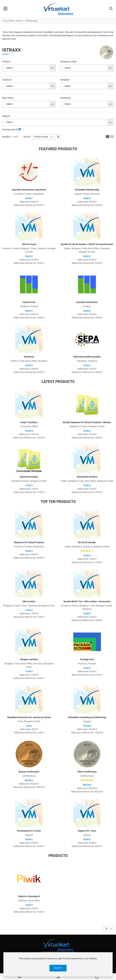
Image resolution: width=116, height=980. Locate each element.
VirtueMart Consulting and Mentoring (87, 717)
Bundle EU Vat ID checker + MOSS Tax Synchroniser (87, 244)
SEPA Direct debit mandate (87, 357)
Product (6, 62)
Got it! (58, 968)
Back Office (8, 98)
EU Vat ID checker (87, 542)
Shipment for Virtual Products (29, 542)
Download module (29, 477)
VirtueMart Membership (87, 190)
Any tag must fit (10, 130)
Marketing (65, 98)
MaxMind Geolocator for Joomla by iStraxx (29, 717)
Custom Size (29, 302)
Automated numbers (87, 477)
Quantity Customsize (87, 302)
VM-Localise (29, 601)
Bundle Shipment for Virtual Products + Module (87, 422)
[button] (111, 9)
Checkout (7, 80)
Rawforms (29, 357)
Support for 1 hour (87, 831)
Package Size (87, 659)
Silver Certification (87, 772)
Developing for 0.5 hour (29, 831)
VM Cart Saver (29, 244)
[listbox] (43, 137)
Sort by (27, 137)
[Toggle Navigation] (5, 9)
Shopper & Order (69, 62)
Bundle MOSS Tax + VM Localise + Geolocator (87, 601)
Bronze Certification (29, 772)
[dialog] (58, 964)
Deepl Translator (29, 422)
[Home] (20, 977)
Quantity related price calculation (29, 190)
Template (65, 80)
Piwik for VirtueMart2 (29, 896)
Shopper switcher (29, 659)
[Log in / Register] (58, 977)
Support (6, 116)
